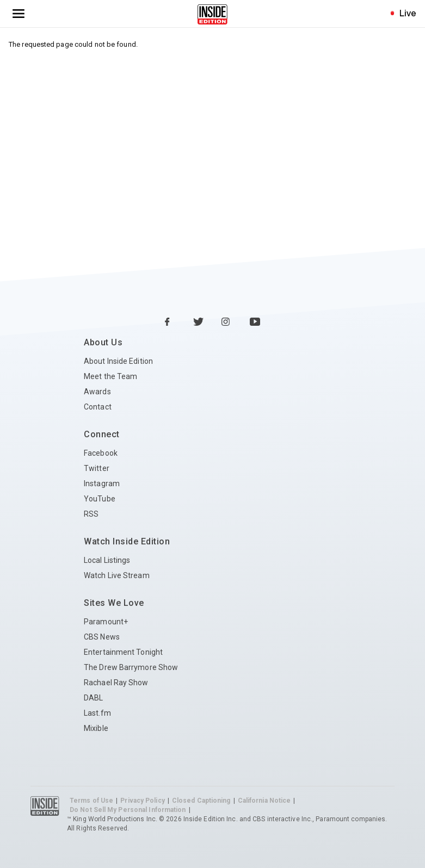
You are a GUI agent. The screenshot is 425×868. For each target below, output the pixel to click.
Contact (98, 407)
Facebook (101, 453)
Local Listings (107, 560)
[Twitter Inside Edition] (199, 323)
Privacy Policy (142, 801)
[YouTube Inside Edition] (255, 323)
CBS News (102, 637)
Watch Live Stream (117, 575)
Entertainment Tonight (123, 652)
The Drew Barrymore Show (131, 667)
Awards (97, 392)
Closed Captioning (201, 801)
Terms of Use (91, 801)
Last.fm (97, 713)
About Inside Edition (118, 361)
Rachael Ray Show (116, 683)
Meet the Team (110, 376)
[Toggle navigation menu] (19, 14)
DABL (93, 698)
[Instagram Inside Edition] (227, 323)
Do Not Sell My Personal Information (128, 810)
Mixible (96, 728)
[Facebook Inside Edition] (170, 323)
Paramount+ (106, 622)
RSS (91, 514)
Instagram (102, 483)
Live (408, 13)
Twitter (97, 468)
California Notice (264, 801)
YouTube (100, 499)
